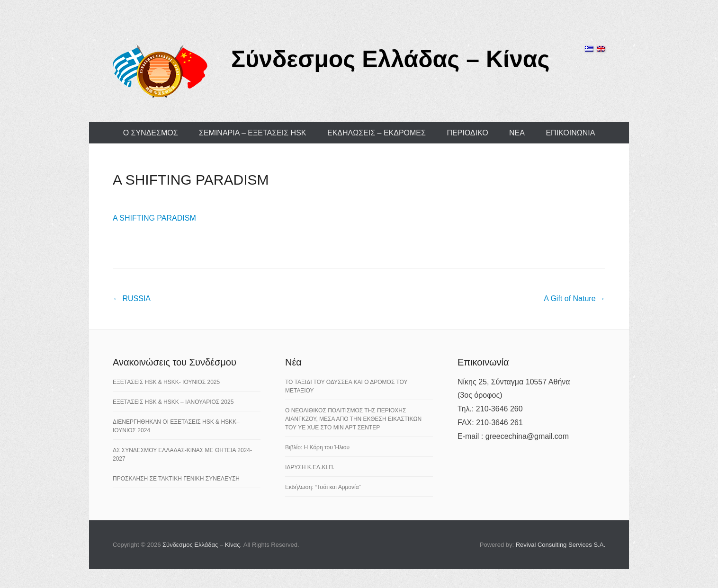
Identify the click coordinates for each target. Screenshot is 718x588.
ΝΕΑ (517, 133)
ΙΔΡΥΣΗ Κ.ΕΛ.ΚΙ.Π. (310, 467)
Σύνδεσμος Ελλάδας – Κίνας (390, 59)
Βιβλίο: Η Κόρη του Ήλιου (317, 447)
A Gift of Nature (574, 298)
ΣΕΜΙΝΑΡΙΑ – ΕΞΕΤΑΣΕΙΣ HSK (253, 133)
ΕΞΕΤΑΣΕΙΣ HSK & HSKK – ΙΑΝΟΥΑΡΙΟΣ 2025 (173, 402)
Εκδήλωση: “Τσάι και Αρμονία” (323, 487)
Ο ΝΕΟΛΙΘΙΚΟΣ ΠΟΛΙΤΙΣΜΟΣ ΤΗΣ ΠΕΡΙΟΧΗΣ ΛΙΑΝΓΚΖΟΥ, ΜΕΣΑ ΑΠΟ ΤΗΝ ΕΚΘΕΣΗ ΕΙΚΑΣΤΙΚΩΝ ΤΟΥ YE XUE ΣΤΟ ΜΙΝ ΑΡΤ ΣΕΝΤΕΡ (353, 419)
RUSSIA (132, 298)
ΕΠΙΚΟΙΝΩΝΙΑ (570, 133)
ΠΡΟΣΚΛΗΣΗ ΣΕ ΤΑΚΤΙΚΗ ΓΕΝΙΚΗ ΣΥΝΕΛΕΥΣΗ (176, 479)
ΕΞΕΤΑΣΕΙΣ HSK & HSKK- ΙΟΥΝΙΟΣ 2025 (166, 382)
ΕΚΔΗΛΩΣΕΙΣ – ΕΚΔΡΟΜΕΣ (377, 133)
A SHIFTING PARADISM (191, 180)
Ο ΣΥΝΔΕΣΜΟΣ (151, 133)
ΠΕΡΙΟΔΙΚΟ (467, 133)
